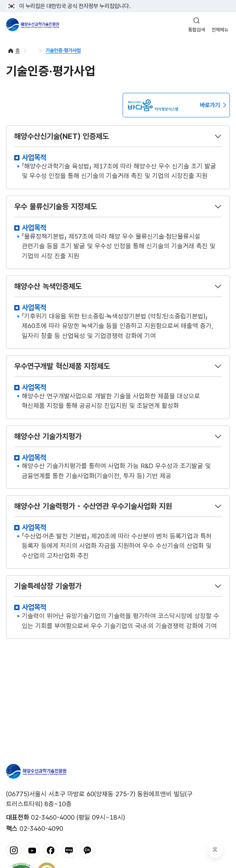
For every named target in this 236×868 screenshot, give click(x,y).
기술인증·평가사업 (63, 50)
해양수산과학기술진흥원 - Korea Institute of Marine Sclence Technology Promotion (33, 25)
